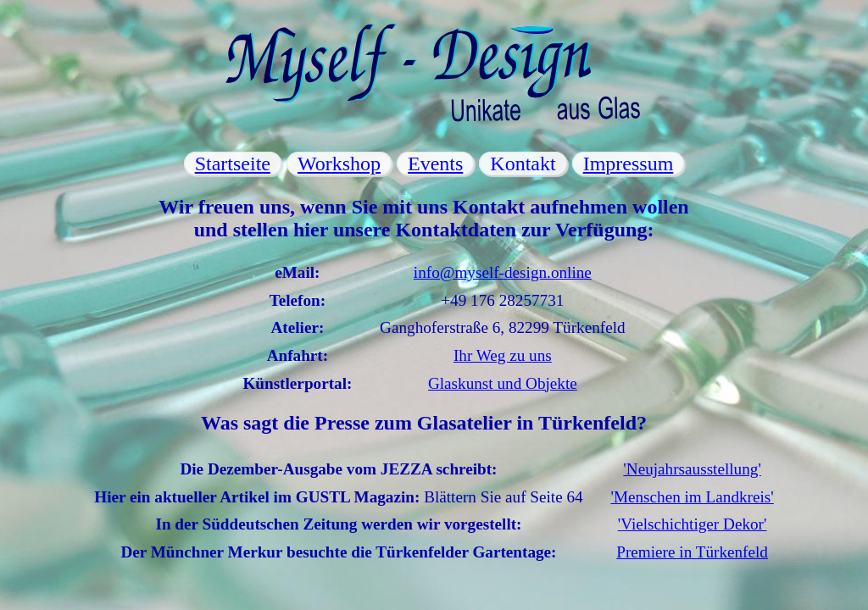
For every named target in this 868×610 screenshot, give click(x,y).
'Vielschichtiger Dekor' (693, 524)
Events (435, 164)
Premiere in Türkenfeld (692, 552)
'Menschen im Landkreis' (692, 497)
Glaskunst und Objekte (503, 383)
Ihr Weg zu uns (503, 355)
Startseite (233, 164)
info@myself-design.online (503, 272)
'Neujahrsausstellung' (692, 469)
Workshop (339, 164)
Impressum (629, 164)
